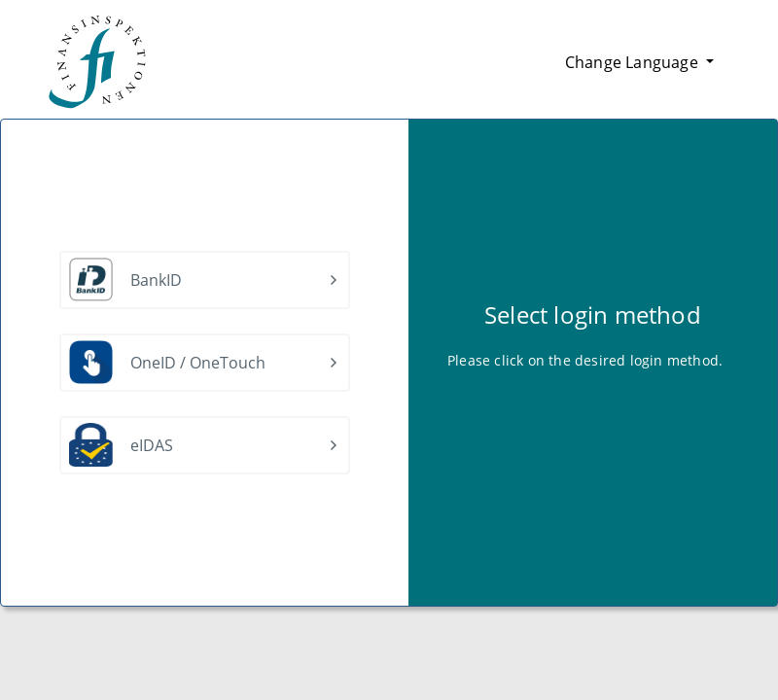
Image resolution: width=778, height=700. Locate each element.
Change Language (634, 62)
